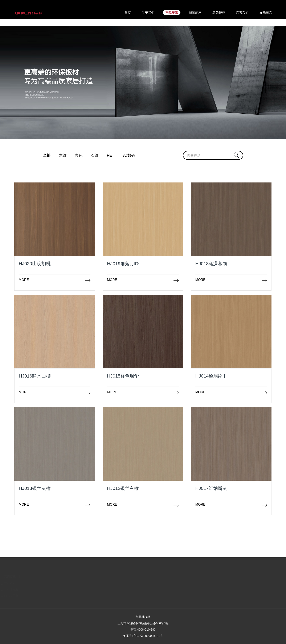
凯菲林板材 (39, 584)
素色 (79, 155)
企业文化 (18, 590)
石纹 (95, 155)
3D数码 (129, 155)
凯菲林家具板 (41, 596)
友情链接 (41, 576)
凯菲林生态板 (41, 590)
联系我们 (18, 584)
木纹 (63, 155)
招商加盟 (18, 596)
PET (111, 155)
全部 (47, 155)
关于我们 (18, 576)
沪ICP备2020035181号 (148, 636)
